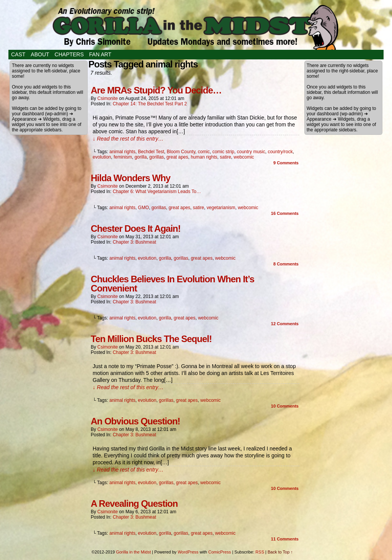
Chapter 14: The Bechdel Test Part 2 (150, 104)
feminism (123, 157)
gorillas (157, 157)
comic (204, 152)
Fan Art (100, 54)
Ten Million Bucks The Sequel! (151, 339)
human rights (204, 157)
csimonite (107, 98)
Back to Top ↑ (280, 552)
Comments (286, 163)
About (40, 54)
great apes (177, 157)
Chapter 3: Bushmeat (134, 242)
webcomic (244, 157)
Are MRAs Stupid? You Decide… (156, 90)
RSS (260, 552)
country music (251, 152)
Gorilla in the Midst (133, 552)
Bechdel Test (151, 152)
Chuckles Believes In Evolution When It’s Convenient (172, 284)
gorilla (140, 157)
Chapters (69, 54)
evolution (102, 157)
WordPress (188, 552)
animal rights (122, 152)
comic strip (223, 152)
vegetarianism (221, 208)
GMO (143, 208)
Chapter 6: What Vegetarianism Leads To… (157, 192)
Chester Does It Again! (136, 228)
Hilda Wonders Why (131, 178)
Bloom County (181, 152)
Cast (18, 54)
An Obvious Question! (135, 421)
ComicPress (220, 552)
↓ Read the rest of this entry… (128, 139)
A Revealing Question (134, 504)
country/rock (280, 152)
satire (225, 157)
